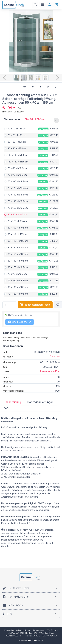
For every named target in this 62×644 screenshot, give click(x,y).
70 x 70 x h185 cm (17, 129)
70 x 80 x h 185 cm (17, 168)
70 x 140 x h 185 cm (18, 195)
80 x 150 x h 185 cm (18, 254)
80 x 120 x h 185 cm (18, 241)
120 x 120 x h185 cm (18, 162)
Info (7, 614)
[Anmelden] (50, 5)
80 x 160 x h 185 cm (18, 261)
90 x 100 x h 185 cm (18, 287)
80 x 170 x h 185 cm (18, 267)
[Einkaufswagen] (56, 5)
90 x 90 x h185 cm (17, 149)
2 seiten (55, 356)
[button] (31, 120)
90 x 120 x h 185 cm (18, 294)
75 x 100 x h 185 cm (18, 281)
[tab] (12, 402)
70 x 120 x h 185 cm (18, 188)
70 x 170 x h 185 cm (18, 221)
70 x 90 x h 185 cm (17, 175)
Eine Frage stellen (20, 322)
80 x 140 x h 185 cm (18, 248)
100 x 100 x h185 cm (18, 155)
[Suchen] (35, 5)
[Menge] (9, 305)
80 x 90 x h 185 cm (17, 215)
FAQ (6, 408)
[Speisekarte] (42, 5)
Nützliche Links (16, 588)
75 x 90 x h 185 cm (17, 274)
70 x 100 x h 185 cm (18, 182)
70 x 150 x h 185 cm (18, 201)
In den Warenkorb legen (35, 305)
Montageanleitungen (40, 402)
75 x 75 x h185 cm (17, 135)
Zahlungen (13, 605)
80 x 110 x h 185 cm (17, 234)
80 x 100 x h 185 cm (18, 228)
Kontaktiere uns (16, 597)
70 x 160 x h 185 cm (18, 208)
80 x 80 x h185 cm (17, 142)
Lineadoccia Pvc (50, 371)
